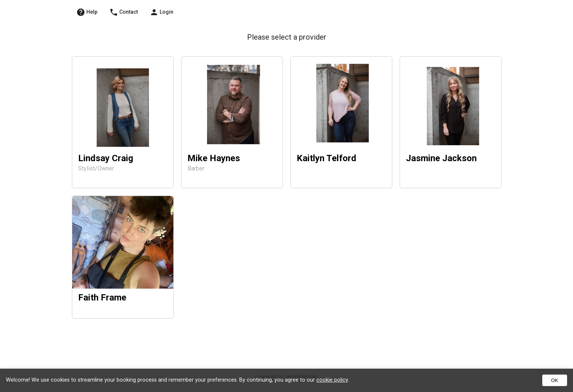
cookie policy (332, 380)
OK (555, 380)
